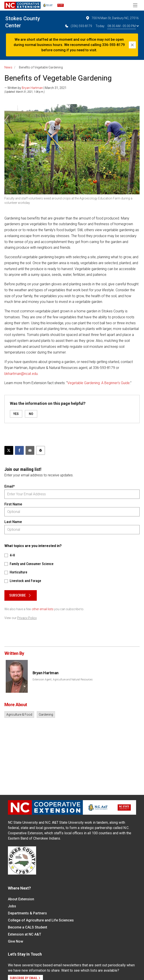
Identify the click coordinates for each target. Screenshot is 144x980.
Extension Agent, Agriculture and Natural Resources (63, 680)
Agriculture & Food (19, 715)
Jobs (12, 906)
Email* (10, 486)
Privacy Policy (27, 618)
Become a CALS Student (28, 927)
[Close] (132, 45)
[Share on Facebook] (19, 450)
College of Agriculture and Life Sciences (41, 920)
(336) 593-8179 (78, 26)
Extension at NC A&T (25, 934)
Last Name (13, 522)
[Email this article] (30, 450)
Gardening (46, 715)
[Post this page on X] (9, 450)
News (8, 67)
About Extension (21, 899)
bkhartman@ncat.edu (21, 374)
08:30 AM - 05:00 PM (123, 26)
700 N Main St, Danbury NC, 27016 (112, 18)
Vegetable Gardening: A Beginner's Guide (99, 383)
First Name (13, 504)
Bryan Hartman (32, 88)
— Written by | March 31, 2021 (35, 88)
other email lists (43, 609)
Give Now (16, 941)
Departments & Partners (27, 913)
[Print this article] (41, 450)
